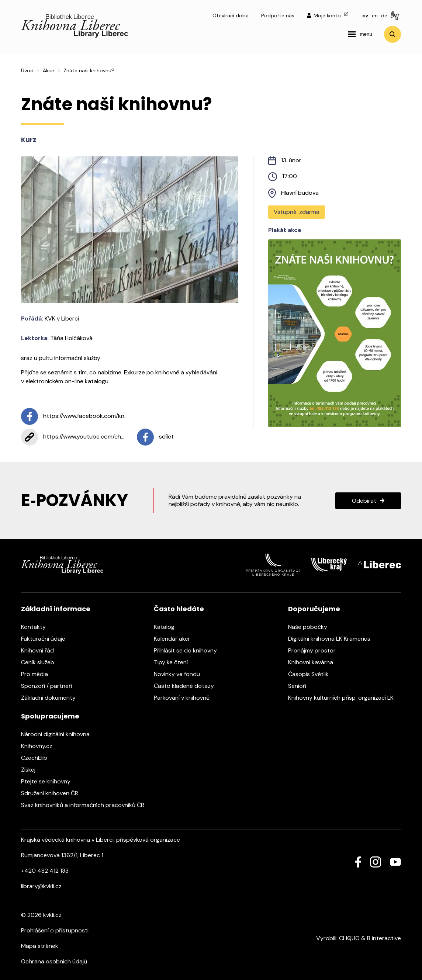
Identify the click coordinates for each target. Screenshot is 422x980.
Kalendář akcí (175, 639)
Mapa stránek (40, 946)
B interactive (384, 938)
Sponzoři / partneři (50, 686)
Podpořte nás (278, 15)
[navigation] (360, 34)
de (384, 15)
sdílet (155, 437)
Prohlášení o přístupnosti (55, 930)
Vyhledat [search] (392, 34)
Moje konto (327, 15)
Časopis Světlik (312, 674)
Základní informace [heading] (56, 609)
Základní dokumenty (52, 698)
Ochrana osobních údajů (54, 961)
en (375, 15)
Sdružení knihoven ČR (53, 793)
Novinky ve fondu (181, 674)
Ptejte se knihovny (49, 781)
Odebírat (364, 501)
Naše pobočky (311, 627)
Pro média (38, 674)
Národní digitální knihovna (59, 734)
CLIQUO (349, 938)
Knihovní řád (41, 650)
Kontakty (37, 627)
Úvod (27, 70)
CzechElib (38, 758)
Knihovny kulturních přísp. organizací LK (345, 698)
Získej (32, 770)
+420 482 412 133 (45, 871)
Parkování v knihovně (185, 698)
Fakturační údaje (47, 639)
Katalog (168, 627)
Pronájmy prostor (316, 650)
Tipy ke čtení (174, 662)
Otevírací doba (231, 15)
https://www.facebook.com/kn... (74, 416)
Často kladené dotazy (188, 686)
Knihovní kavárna (314, 662)
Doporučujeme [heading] (314, 609)
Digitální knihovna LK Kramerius (333, 639)
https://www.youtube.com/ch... (73, 437)
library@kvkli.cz (41, 886)
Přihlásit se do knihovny (189, 650)
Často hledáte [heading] (179, 609)
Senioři (301, 686)
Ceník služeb (41, 662)
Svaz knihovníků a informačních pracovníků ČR (86, 805)
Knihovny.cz (40, 746)
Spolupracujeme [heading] (50, 716)
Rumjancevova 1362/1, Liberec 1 (62, 855)
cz (365, 15)
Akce (49, 70)
